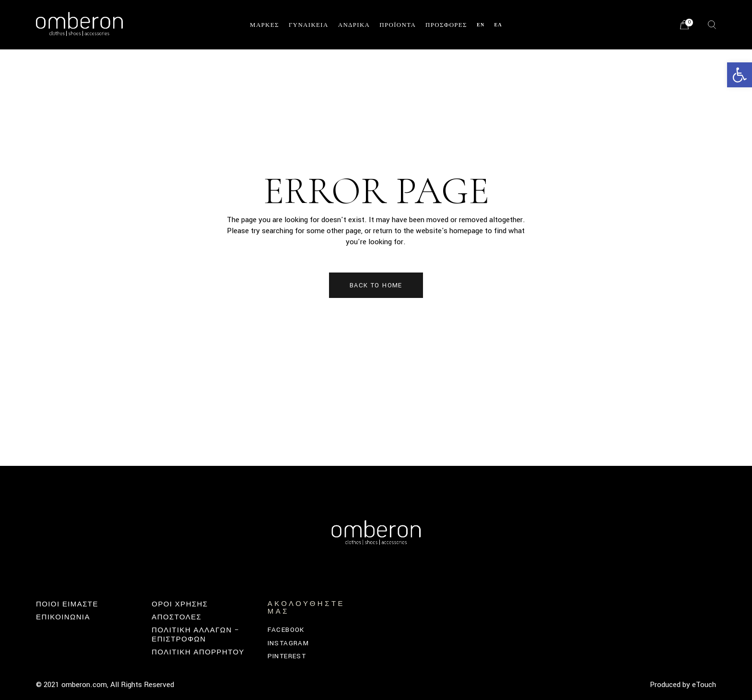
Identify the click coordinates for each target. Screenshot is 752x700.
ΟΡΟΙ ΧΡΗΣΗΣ (180, 604)
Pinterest (287, 656)
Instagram (288, 643)
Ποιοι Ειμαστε (67, 604)
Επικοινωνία (63, 617)
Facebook (286, 630)
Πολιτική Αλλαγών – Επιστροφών (195, 635)
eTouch (704, 685)
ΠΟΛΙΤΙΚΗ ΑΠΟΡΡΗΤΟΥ (198, 652)
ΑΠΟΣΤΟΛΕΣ (176, 617)
